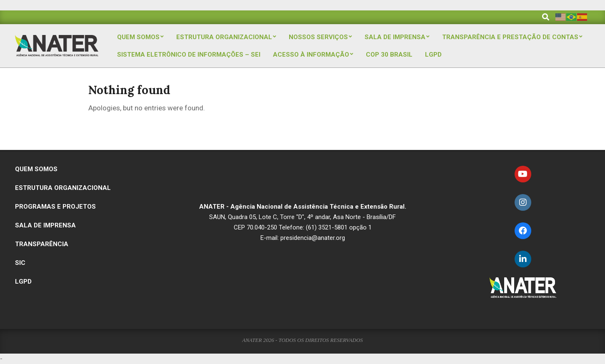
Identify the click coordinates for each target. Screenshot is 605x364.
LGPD (23, 282)
